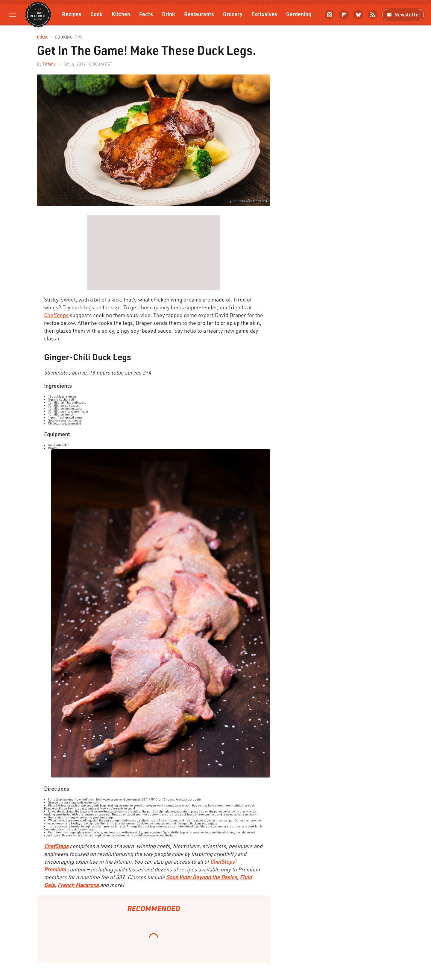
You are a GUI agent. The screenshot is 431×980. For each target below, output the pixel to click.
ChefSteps (56, 315)
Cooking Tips (69, 37)
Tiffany (49, 64)
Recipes (72, 14)
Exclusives (264, 14)
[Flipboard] (344, 15)
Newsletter (403, 15)
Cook (97, 14)
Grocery (233, 14)
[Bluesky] (358, 15)
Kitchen (121, 14)
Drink (169, 14)
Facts (146, 14)
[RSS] (373, 15)
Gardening (299, 14)
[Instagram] (330, 15)
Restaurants (199, 14)
